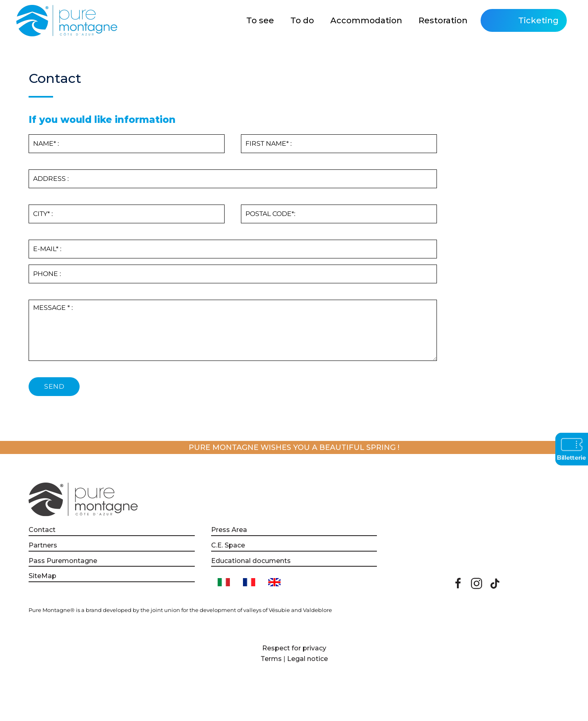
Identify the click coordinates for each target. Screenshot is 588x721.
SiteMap (42, 576)
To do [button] (302, 20)
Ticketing (538, 20)
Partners (43, 545)
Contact (42, 530)
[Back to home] (68, 20)
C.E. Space (228, 545)
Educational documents (251, 561)
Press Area (229, 530)
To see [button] (260, 20)
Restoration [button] (443, 20)
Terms (271, 659)
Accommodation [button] (366, 20)
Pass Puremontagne (63, 561)
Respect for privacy (294, 648)
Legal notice (307, 659)
